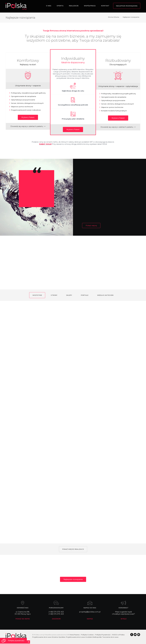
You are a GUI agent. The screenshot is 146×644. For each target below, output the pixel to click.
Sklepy (69, 295)
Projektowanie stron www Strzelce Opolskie (49, 637)
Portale (85, 295)
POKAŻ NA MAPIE (23, 619)
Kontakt (105, 6)
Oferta (60, 6)
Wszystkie (37, 295)
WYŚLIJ (124, 619)
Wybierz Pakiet (28, 117)
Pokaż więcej (91, 225)
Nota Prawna (75, 635)
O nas (49, 6)
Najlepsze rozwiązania (127, 6)
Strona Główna (114, 17)
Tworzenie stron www (110, 637)
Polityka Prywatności (103, 635)
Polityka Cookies (87, 635)
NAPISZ (90, 619)
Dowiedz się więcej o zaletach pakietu (28, 126)
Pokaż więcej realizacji (73, 549)
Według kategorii (105, 295)
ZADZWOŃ (56, 619)
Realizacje (74, 6)
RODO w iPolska (118, 635)
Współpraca (90, 6)
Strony (54, 295)
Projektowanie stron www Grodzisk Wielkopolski (84, 637)
